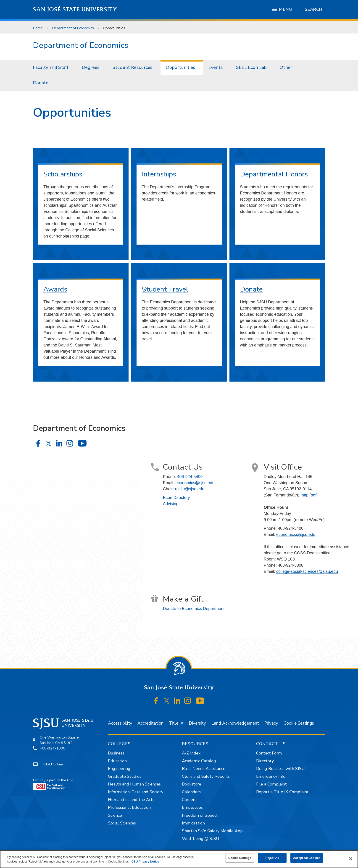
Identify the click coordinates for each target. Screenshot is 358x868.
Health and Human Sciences (134, 784)
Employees (192, 807)
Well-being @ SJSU (201, 839)
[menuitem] (52, 67)
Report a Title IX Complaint (282, 792)
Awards (55, 289)
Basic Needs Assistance (204, 769)
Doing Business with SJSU (280, 769)
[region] (179, 859)
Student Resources (133, 67)
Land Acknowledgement (235, 723)
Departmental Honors (274, 174)
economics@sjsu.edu (195, 483)
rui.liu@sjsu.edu (190, 489)
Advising (171, 504)
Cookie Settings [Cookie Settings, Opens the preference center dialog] (240, 858)
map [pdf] (309, 495)
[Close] (351, 859)
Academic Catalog (199, 761)
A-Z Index (191, 753)
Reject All (272, 858)
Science (115, 815)
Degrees (91, 67)
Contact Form (269, 753)
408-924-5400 (190, 477)
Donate (41, 83)
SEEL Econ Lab (251, 67)
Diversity (197, 723)
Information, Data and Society (136, 792)
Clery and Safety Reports (206, 776)
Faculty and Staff (51, 67)
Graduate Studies (125, 776)
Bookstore (192, 784)
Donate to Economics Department (194, 609)
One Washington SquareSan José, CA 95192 (59, 740)
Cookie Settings (299, 723)
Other (286, 67)
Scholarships (63, 174)
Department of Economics (73, 28)
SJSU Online (53, 764)
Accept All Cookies (307, 858)
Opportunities (114, 28)
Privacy (271, 723)
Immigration (193, 823)
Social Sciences (122, 823)
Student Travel (165, 289)
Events (216, 67)
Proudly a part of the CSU (54, 784)
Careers (189, 800)
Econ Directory (176, 498)
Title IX (176, 723)
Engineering (119, 769)
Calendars (191, 792)
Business (116, 753)
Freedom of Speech (200, 815)
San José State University (75, 9)
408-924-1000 (53, 748)
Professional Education (129, 807)
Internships (159, 174)
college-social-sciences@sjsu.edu (307, 571)
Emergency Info (271, 776)
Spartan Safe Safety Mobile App (212, 831)
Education (117, 761)
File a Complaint (271, 784)
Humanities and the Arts (131, 800)
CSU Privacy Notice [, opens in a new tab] (145, 862)
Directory (265, 761)
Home (38, 28)
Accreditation (150, 723)
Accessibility (120, 723)
